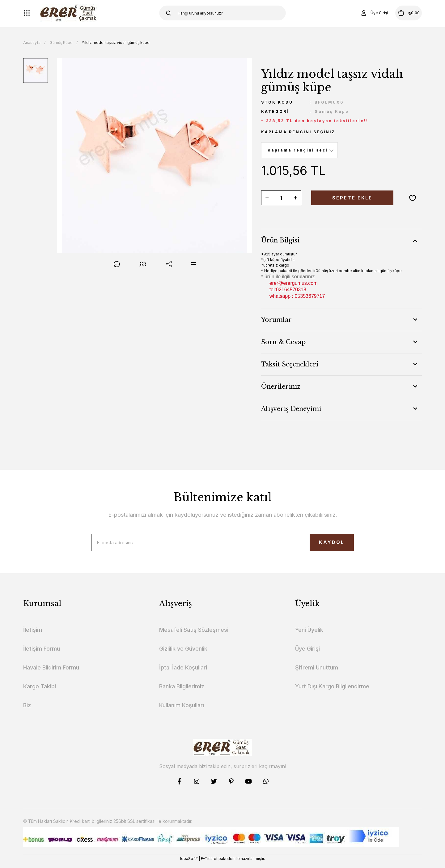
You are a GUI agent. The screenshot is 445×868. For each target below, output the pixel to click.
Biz (27, 710)
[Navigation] (27, 13)
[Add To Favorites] (413, 198)
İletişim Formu (42, 653)
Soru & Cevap (283, 342)
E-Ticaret (209, 864)
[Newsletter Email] (222, 545)
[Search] (222, 13)
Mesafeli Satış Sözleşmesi (194, 634)
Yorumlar (276, 320)
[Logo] (69, 13)
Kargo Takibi (40, 691)
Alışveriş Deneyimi (291, 409)
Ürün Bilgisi (280, 240)
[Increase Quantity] (295, 198)
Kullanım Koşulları (182, 710)
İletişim (33, 634)
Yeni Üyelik (309, 634)
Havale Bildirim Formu (51, 672)
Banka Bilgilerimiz (182, 691)
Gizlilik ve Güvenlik (183, 653)
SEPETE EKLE (352, 198)
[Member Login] (360, 13)
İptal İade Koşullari (183, 672)
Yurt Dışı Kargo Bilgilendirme (332, 691)
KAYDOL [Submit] (320, 545)
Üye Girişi (307, 653)
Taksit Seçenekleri (290, 364)
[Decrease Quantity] (267, 198)
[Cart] (401, 13)
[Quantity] (281, 198)
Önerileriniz (281, 387)
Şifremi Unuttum (317, 672)
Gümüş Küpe (332, 111)
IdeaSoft (189, 863)
